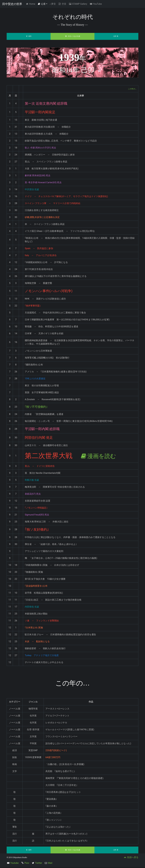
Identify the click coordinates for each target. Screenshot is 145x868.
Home (31, 4)
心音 (42, 4)
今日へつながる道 (72, 36)
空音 (62, 4)
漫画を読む (103, 457)
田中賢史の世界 (12, 4)
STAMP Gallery (78, 4)
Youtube (15, 864)
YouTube (96, 4)
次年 (116, 36)
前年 (29, 36)
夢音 (53, 4)
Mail (50, 864)
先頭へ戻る (131, 858)
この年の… (131, 89)
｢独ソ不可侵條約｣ (38, 407)
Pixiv (27, 864)
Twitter (39, 864)
